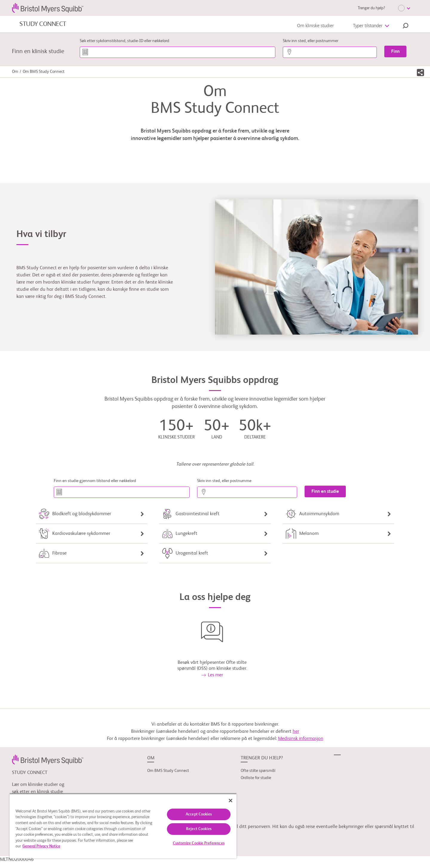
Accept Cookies (199, 814)
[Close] (231, 801)
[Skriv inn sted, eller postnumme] (247, 492)
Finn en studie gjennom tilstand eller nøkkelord (95, 481)
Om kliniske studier (315, 26)
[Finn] (395, 51)
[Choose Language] (404, 8)
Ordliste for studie (256, 778)
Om (15, 72)
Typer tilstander (368, 26)
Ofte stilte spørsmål (258, 771)
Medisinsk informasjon (301, 739)
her (296, 732)
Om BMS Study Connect (168, 771)
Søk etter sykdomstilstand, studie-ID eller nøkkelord (125, 41)
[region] (123, 826)
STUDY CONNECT (43, 24)
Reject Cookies (199, 829)
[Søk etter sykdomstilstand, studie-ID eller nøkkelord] (178, 52)
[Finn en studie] (325, 491)
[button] (406, 27)
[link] (48, 760)
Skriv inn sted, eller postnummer (311, 41)
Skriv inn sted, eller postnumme (224, 481)
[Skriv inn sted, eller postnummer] (330, 52)
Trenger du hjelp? (371, 8)
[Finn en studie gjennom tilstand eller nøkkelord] (122, 492)
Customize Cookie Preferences (199, 843)
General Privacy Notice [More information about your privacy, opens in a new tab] (41, 846)
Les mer (212, 675)
